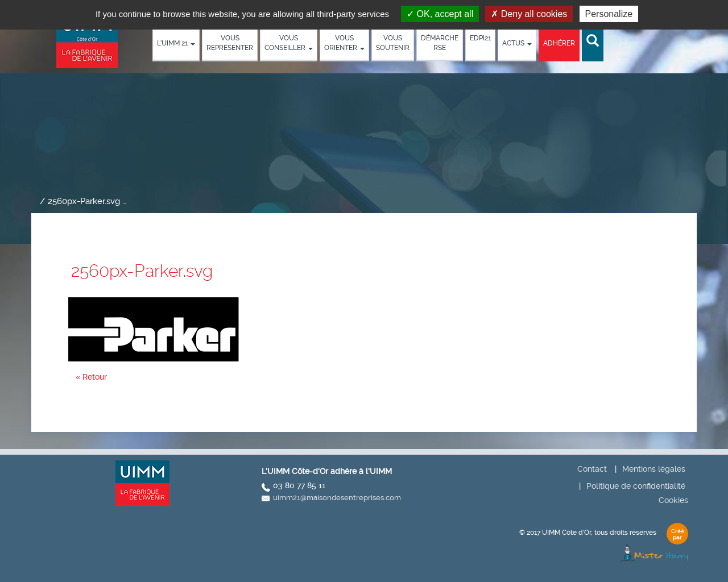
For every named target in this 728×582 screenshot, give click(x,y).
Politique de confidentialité (636, 486)
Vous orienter (344, 43)
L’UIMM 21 (176, 43)
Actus (517, 43)
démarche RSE (440, 43)
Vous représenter (230, 43)
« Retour (91, 377)
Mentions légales (654, 469)
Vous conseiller (289, 43)
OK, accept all (440, 14)
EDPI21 (480, 38)
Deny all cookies (529, 14)
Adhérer (559, 43)
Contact (592, 469)
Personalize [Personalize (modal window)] (609, 14)
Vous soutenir (393, 43)
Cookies (673, 500)
